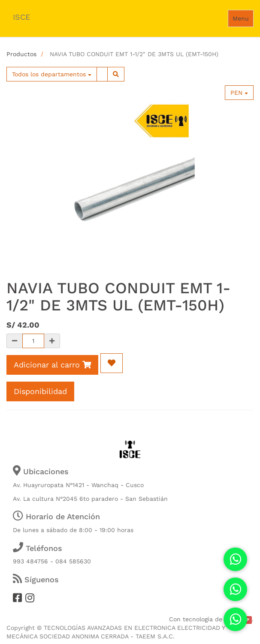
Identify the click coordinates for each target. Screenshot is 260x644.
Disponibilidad (40, 391)
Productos (21, 54)
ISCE (21, 17)
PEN (239, 93)
